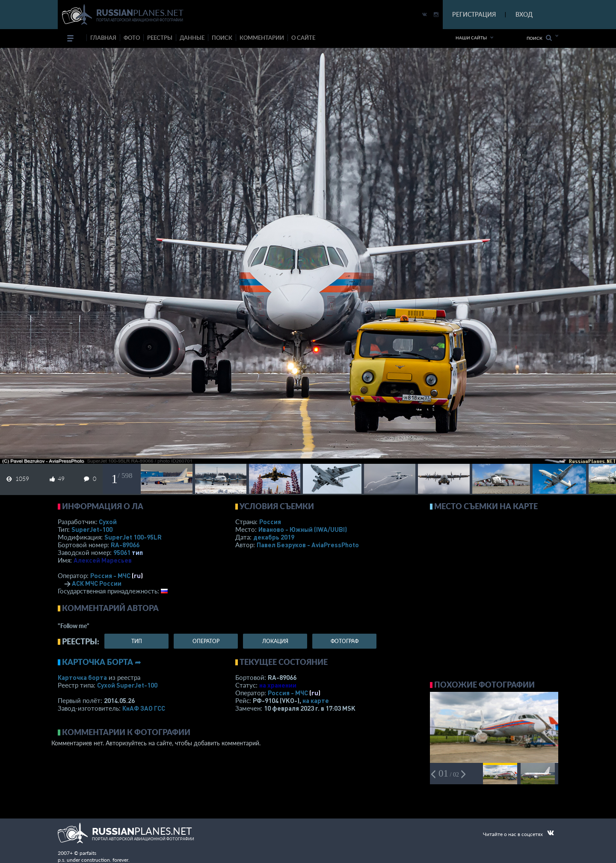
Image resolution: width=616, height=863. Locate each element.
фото (132, 38)
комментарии (262, 38)
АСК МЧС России (97, 583)
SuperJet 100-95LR (133, 537)
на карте (316, 700)
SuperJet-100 (92, 529)
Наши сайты (471, 38)
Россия (270, 522)
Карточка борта (82, 677)
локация (275, 641)
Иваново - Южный (303, 529)
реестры (160, 38)
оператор (206, 641)
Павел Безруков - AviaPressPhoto (308, 545)
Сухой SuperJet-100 (127, 685)
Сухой (108, 522)
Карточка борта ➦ (102, 662)
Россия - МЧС (110, 575)
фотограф (345, 641)
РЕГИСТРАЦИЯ (474, 14)
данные (192, 38)
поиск (222, 38)
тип (137, 552)
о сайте (303, 38)
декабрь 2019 (274, 537)
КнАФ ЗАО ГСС (144, 708)
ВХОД (524, 14)
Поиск (539, 38)
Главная (103, 38)
